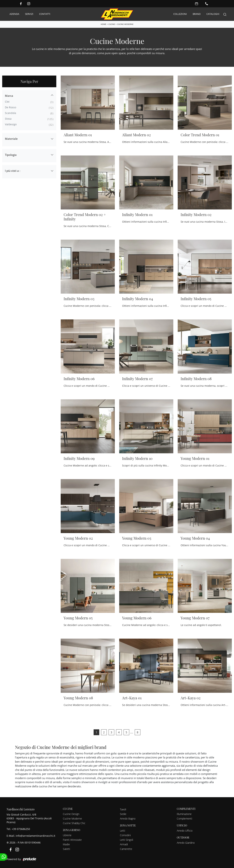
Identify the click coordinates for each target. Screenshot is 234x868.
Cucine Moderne (125, 23)
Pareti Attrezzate (72, 839)
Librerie (67, 834)
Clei (7, 101)
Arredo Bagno (128, 818)
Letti (122, 830)
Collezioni (180, 14)
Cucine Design (71, 813)
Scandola (11, 112)
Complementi (184, 818)
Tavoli (123, 809)
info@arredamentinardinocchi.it (35, 835)
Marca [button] (9, 95)
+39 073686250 (21, 828)
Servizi (29, 14)
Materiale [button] (11, 138)
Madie (66, 844)
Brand (197, 14)
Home (103, 23)
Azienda (14, 14)
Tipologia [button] (11, 154)
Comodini (125, 834)
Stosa (8, 118)
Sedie (123, 813)
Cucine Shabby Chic (74, 822)
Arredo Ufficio (185, 830)
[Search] (225, 14)
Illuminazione (184, 813)
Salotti (66, 848)
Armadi (124, 844)
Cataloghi (213, 14)
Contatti (45, 14)
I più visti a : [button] (13, 170)
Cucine (112, 23)
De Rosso (11, 107)
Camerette (126, 848)
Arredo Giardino (186, 842)
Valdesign (11, 124)
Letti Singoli (127, 839)
